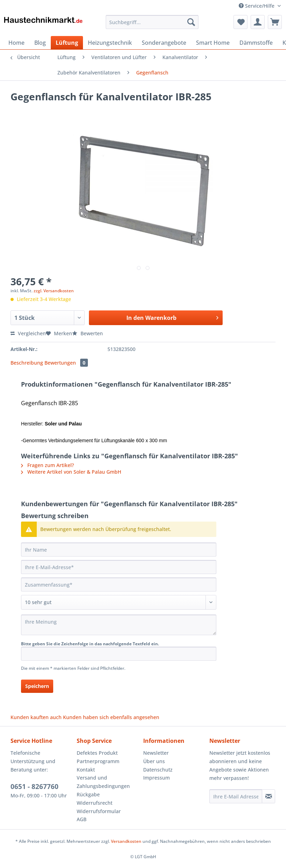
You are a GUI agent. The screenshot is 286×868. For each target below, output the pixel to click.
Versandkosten (126, 841)
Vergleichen (28, 333)
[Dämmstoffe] (256, 43)
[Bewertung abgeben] (119, 602)
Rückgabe (88, 794)
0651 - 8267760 (34, 787)
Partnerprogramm (98, 761)
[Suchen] (191, 22)
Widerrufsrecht (95, 803)
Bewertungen (66, 363)
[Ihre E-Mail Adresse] (236, 796)
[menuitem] (152, 25)
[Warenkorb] (275, 22)
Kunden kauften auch (36, 717)
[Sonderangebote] (164, 43)
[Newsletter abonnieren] (268, 796)
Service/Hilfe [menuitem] (257, 6)
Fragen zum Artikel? (47, 465)
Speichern (37, 686)
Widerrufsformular (99, 811)
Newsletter (156, 753)
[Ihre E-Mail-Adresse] (119, 567)
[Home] (16, 43)
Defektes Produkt (97, 753)
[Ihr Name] (119, 550)
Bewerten (88, 333)
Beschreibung (27, 363)
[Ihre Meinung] (119, 625)
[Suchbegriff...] (152, 22)
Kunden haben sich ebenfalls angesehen (111, 717)
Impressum (156, 778)
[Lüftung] (67, 43)
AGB (82, 819)
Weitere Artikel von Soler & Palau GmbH (71, 472)
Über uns (154, 761)
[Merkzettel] (240, 22)
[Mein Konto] (258, 22)
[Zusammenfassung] (119, 584)
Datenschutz (158, 770)
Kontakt (86, 770)
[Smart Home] (213, 43)
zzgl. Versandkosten (54, 291)
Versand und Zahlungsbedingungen (103, 782)
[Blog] (40, 43)
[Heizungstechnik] (110, 43)
